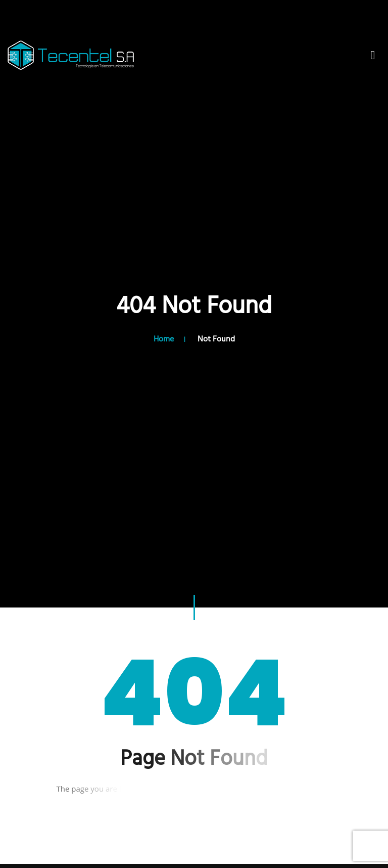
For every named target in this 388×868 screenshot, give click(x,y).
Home (164, 339)
